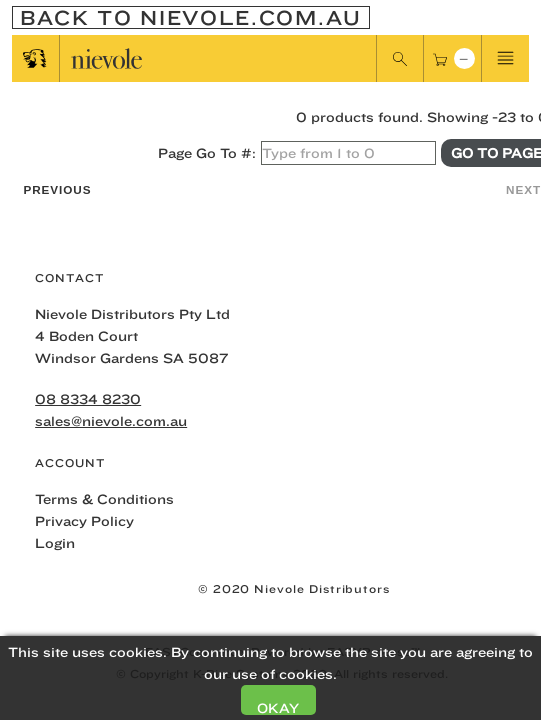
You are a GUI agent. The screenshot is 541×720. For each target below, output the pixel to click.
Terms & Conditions (104, 499)
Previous (57, 189)
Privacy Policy (84, 521)
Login (55, 543)
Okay (278, 707)
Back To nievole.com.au (191, 17)
